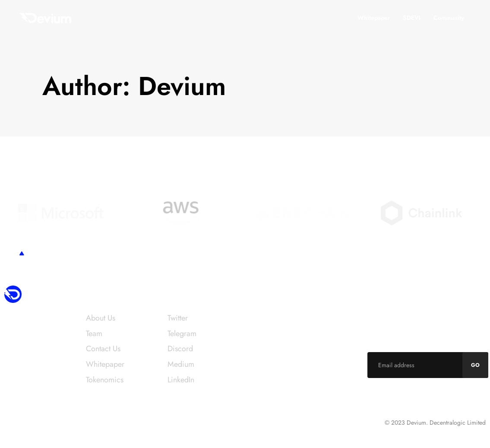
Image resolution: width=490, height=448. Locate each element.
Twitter (178, 318)
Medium (181, 364)
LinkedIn (181, 380)
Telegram (182, 334)
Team (94, 334)
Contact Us (103, 349)
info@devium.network (280, 318)
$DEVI (412, 18)
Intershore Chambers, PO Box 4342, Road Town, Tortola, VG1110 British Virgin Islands (101, 425)
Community (449, 18)
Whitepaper (374, 18)
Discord (180, 349)
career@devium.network (284, 378)
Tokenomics (105, 380)
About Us (101, 318)
